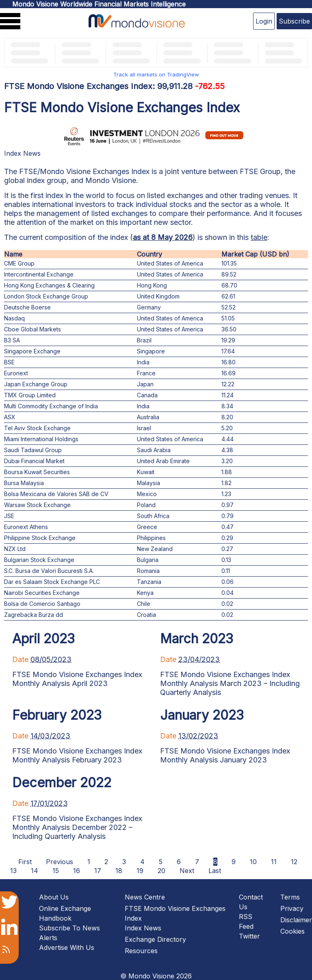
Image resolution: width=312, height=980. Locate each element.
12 (294, 862)
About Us (54, 897)
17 (98, 871)
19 (140, 871)
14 (35, 871)
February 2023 (57, 715)
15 (56, 871)
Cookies (292, 931)
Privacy (292, 908)
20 (161, 871)
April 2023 (43, 639)
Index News (22, 153)
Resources (141, 951)
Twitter (249, 936)
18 (119, 871)
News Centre (145, 897)
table (259, 237)
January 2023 (202, 715)
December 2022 (62, 783)
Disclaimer (296, 920)
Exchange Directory (155, 939)
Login (264, 21)
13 (13, 871)
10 (253, 862)
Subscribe (294, 21)
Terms (290, 897)
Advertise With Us (67, 947)
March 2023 (197, 639)
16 (77, 871)
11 (274, 862)
